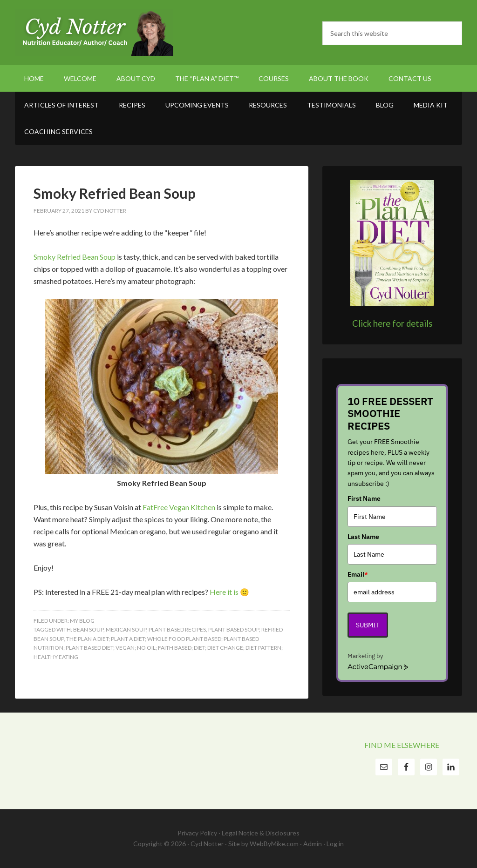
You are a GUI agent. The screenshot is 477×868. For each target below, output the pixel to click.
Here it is (224, 592)
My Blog (82, 621)
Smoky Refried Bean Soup (115, 193)
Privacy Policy (197, 833)
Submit (368, 625)
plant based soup (234, 629)
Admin (313, 844)
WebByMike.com (274, 844)
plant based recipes (177, 629)
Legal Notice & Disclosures (261, 833)
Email (358, 574)
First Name (364, 498)
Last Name (363, 537)
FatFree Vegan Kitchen (179, 507)
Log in (335, 844)
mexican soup (126, 629)
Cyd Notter (94, 33)
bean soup (88, 629)
